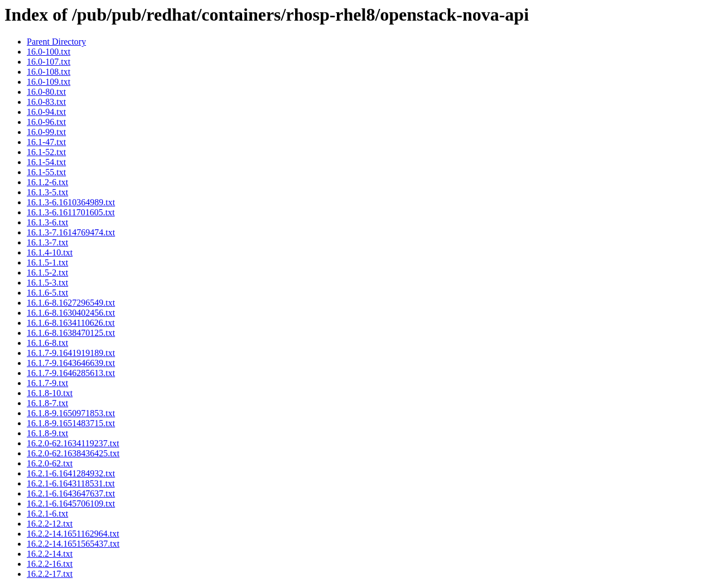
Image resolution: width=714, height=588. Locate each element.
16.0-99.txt (46, 132)
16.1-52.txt (46, 152)
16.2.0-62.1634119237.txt (73, 443)
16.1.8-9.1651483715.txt (71, 423)
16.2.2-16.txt (50, 564)
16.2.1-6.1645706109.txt (71, 503)
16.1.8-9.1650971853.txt (71, 413)
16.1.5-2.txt (47, 273)
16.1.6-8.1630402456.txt (71, 313)
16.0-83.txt (46, 102)
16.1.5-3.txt (47, 283)
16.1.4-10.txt (50, 252)
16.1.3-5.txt (47, 192)
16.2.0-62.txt (50, 463)
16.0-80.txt (46, 92)
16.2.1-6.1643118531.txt (71, 483)
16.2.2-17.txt (50, 574)
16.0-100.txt (49, 52)
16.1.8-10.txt (50, 393)
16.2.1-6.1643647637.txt (71, 493)
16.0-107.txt (49, 62)
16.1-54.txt (46, 162)
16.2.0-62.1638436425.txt (73, 453)
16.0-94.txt (46, 112)
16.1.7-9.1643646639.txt (71, 363)
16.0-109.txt (49, 82)
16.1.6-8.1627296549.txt (71, 303)
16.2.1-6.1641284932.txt (71, 473)
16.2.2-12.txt (50, 524)
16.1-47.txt (46, 142)
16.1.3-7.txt (47, 242)
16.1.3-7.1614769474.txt (71, 232)
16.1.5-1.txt (47, 262)
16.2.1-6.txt (47, 514)
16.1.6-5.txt (47, 293)
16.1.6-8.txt (47, 343)
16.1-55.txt (46, 172)
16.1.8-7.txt (47, 403)
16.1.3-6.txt (47, 222)
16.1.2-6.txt (47, 182)
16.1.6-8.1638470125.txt (71, 333)
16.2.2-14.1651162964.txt (73, 534)
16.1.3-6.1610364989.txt (71, 202)
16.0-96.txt (46, 122)
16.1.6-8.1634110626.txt (71, 323)
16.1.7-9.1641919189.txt (71, 353)
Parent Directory (56, 42)
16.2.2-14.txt (50, 554)
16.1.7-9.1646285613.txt (71, 373)
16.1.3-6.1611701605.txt (71, 212)
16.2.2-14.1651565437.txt (73, 544)
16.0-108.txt (49, 72)
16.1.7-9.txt (47, 383)
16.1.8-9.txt (47, 433)
